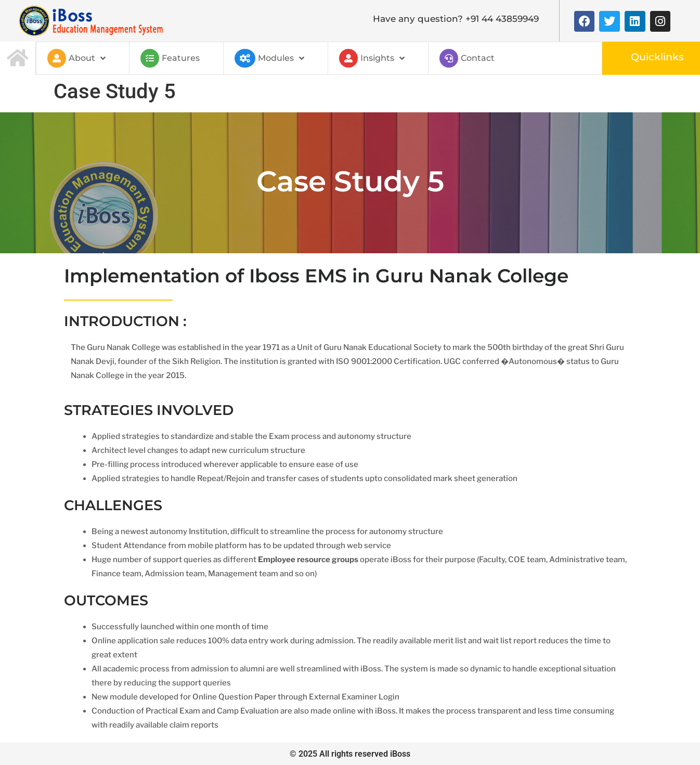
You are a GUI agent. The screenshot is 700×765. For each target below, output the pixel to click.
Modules (269, 58)
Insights (372, 58)
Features (170, 58)
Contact (467, 58)
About (76, 58)
